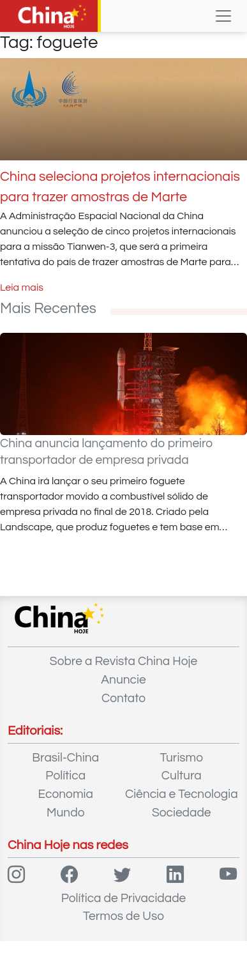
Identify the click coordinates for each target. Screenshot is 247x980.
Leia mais (22, 287)
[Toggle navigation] (223, 16)
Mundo (65, 813)
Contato (123, 698)
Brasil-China (65, 758)
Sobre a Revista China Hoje (123, 661)
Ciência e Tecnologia (182, 794)
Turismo (181, 758)
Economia (66, 794)
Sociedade (182, 813)
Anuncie (123, 680)
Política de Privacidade (124, 898)
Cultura (182, 776)
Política (65, 776)
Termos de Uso (123, 916)
